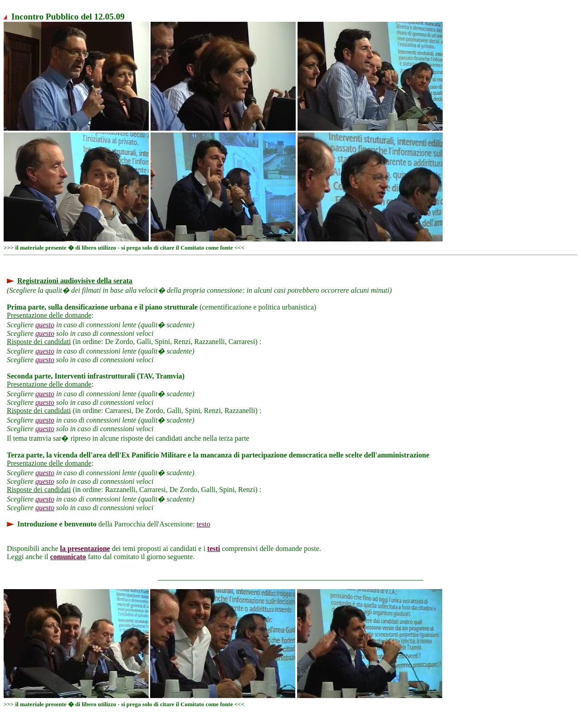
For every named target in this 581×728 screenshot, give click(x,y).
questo (45, 325)
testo (203, 524)
